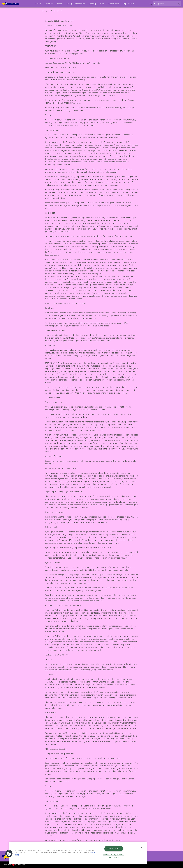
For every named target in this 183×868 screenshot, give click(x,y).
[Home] (11, 4)
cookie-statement (55, 11)
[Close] (142, 847)
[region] (78, 853)
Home (43, 11)
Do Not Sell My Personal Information (114, 856)
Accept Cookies (114, 849)
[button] (32, 4)
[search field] (167, 4)
